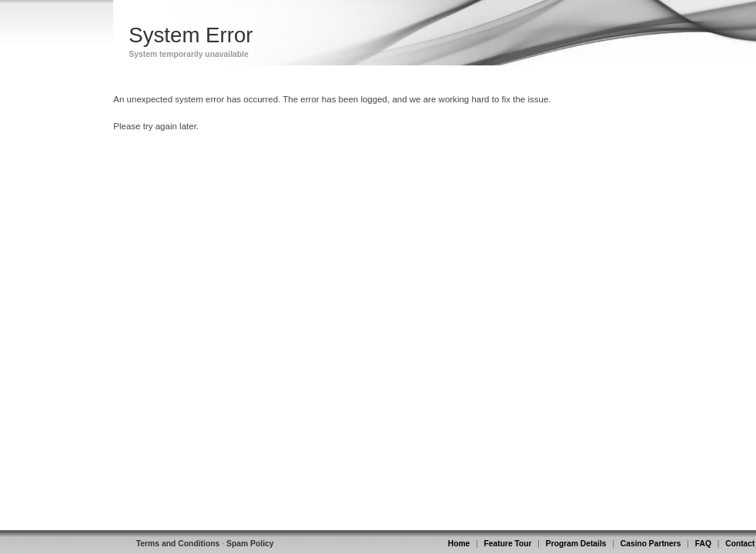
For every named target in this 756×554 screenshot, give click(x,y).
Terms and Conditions (178, 544)
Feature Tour (508, 544)
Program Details (576, 544)
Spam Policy (250, 544)
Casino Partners (651, 544)
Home (459, 544)
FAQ (703, 544)
